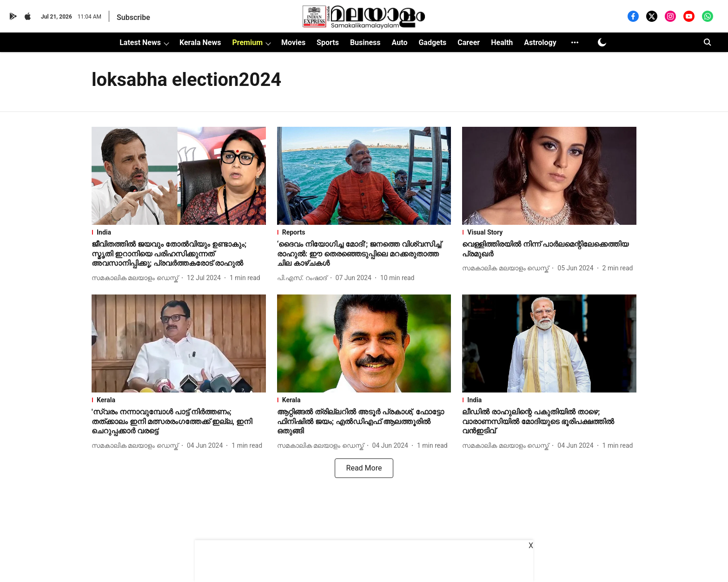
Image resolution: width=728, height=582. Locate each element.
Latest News (140, 43)
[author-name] (137, 278)
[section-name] (179, 232)
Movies (293, 43)
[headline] (179, 254)
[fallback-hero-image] (179, 176)
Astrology (540, 43)
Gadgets (432, 43)
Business (365, 43)
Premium (247, 43)
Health (502, 43)
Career (469, 43)
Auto (400, 43)
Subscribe (133, 17)
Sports (328, 43)
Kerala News (200, 43)
